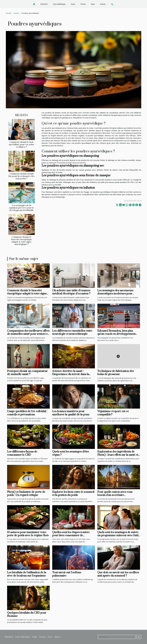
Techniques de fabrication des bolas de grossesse (116, 373)
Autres (103, 4)
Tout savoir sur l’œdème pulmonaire (67, 574)
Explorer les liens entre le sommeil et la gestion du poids (73, 494)
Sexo (93, 4)
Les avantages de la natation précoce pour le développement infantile (21, 208)
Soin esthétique (59, 4)
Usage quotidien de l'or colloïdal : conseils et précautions (27, 413)
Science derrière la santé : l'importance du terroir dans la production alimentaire (71, 374)
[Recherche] (117, 637)
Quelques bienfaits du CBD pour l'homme (27, 614)
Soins (73, 4)
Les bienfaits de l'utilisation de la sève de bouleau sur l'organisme (27, 574)
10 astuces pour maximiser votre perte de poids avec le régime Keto (28, 534)
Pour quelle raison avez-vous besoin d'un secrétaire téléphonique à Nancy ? (115, 495)
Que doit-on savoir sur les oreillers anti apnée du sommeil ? (118, 574)
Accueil (9, 13)
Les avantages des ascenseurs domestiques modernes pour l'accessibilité (115, 294)
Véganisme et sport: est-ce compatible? (113, 413)
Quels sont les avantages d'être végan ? (71, 453)
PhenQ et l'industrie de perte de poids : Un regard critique (26, 494)
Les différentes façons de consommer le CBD (22, 453)
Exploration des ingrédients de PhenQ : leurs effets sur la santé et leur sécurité (118, 455)
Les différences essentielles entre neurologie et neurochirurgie (72, 332)
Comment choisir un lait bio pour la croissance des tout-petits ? (22, 176)
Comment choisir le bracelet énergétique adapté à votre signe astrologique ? (22, 241)
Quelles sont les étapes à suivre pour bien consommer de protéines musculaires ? (71, 535)
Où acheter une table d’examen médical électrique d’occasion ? (71, 292)
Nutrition (44, 4)
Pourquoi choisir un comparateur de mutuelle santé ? (27, 373)
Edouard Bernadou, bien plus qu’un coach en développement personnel (116, 334)
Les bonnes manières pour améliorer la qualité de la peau (71, 413)
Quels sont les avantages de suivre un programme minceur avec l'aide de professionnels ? (119, 535)
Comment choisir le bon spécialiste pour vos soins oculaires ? (21, 145)
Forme (83, 4)
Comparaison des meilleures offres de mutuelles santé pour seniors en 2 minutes (28, 334)
